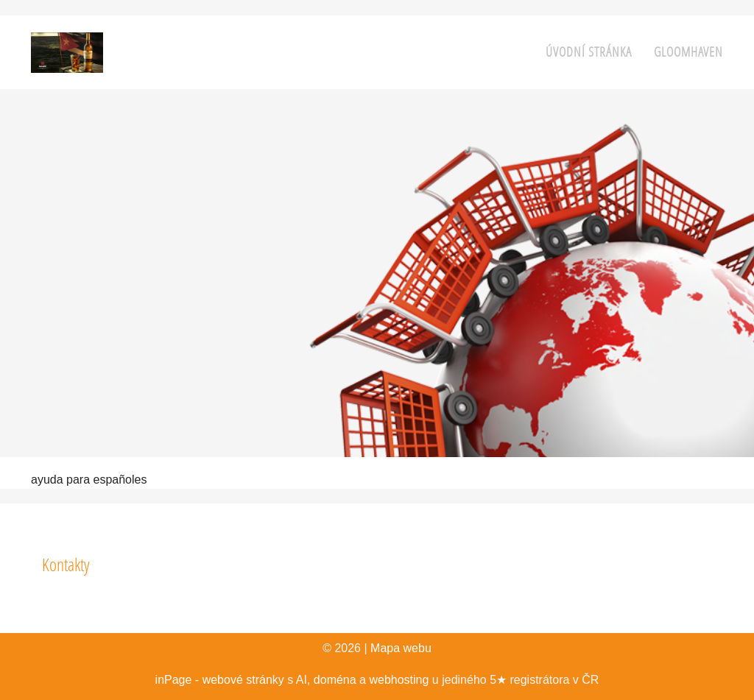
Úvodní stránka (589, 52)
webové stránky (243, 680)
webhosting (399, 680)
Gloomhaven (688, 52)
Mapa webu (401, 648)
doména (335, 680)
